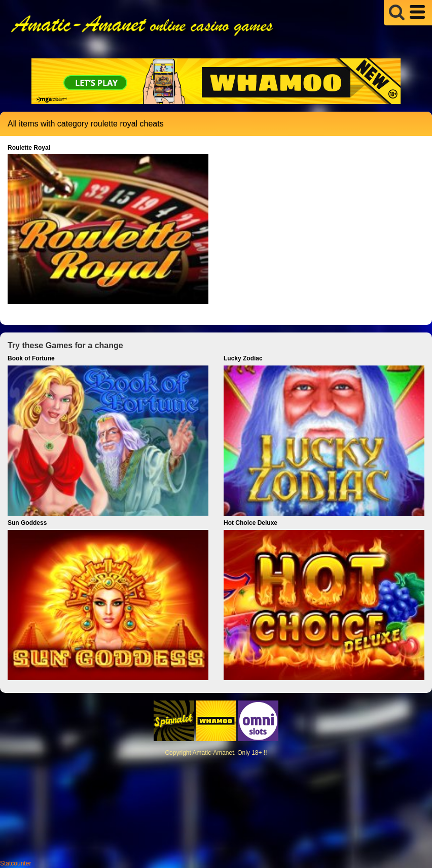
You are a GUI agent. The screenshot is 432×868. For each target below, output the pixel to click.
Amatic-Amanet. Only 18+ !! (229, 753)
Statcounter (15, 863)
